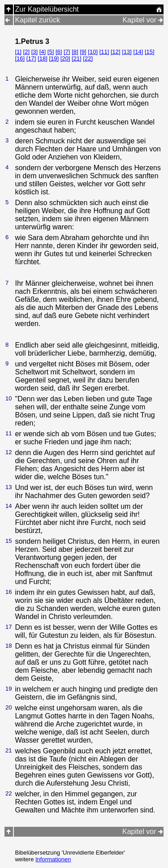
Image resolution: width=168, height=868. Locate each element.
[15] (150, 52)
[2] (26, 52)
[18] (43, 58)
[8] (75, 52)
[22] (88, 58)
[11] (104, 52)
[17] (31, 58)
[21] (77, 58)
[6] (59, 52)
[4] (43, 52)
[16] (20, 58)
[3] (34, 52)
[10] (93, 52)
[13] (127, 52)
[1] (18, 52)
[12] (116, 52)
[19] (54, 58)
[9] (83, 52)
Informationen (53, 859)
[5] (51, 52)
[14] (138, 52)
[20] (65, 58)
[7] (67, 52)
